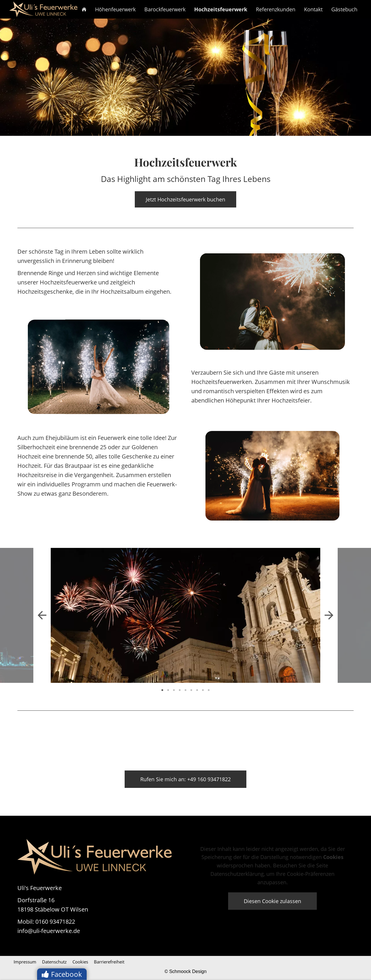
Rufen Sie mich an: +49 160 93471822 (185, 779)
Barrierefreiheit (109, 962)
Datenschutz (54, 962)
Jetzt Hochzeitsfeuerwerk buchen (185, 199)
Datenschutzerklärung (237, 874)
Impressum (25, 962)
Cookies (80, 962)
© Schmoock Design (185, 971)
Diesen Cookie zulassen (272, 901)
